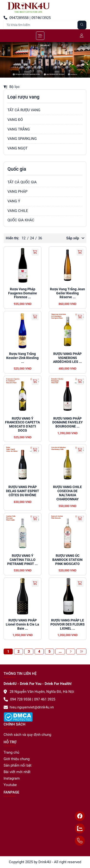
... (60, 651)
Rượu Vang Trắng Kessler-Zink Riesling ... (22, 358)
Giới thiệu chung (17, 759)
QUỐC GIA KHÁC (21, 220)
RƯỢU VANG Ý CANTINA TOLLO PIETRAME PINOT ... (22, 560)
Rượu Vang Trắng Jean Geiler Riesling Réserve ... (67, 293)
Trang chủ (11, 752)
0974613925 (41, 18)
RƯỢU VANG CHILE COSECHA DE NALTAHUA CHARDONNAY (67, 493)
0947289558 (16, 18)
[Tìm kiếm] (82, 25)
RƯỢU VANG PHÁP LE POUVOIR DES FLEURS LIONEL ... (68, 624)
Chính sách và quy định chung (27, 735)
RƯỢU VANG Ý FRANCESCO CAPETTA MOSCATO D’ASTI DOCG (22, 424)
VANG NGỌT (18, 148)
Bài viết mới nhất (17, 772)
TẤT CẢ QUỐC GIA (22, 182)
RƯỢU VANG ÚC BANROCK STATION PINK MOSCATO (67, 560)
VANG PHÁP (17, 192)
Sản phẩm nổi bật (18, 765)
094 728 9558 (17, 699)
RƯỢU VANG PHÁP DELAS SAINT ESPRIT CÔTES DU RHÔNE (23, 491)
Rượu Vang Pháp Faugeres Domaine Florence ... (23, 293)
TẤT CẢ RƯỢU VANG (24, 110)
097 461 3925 (44, 699)
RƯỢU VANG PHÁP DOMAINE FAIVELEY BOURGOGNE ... (68, 422)
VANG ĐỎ (15, 120)
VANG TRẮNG (19, 129)
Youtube (10, 785)
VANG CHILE (18, 211)
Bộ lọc (12, 87)
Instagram (12, 778)
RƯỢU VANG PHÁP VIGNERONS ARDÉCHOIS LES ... (67, 358)
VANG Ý (14, 201)
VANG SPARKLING (22, 139)
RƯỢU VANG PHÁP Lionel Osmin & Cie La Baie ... (22, 624)
